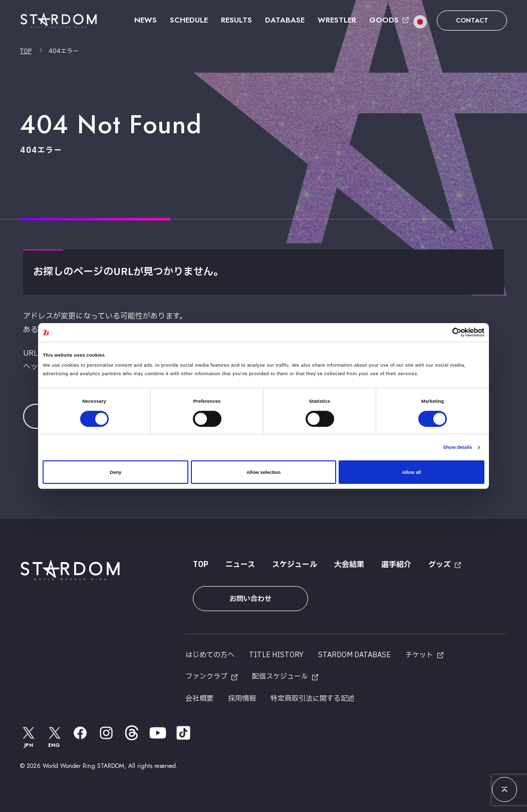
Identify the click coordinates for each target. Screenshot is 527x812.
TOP (26, 51)
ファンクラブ (206, 676)
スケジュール (295, 565)
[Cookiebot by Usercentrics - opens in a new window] (441, 332)
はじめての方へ (210, 655)
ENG (55, 737)
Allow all (411, 472)
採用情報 (242, 699)
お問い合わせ (250, 599)
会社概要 (199, 699)
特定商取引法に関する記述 (313, 699)
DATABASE (285, 20)
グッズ (440, 565)
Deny (115, 472)
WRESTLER (337, 20)
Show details (457, 447)
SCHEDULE (189, 20)
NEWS (146, 20)
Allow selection (263, 472)
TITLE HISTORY (276, 655)
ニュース (240, 565)
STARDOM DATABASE (354, 655)
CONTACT (472, 20)
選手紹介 (396, 565)
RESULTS (236, 20)
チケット (419, 655)
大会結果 (349, 565)
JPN (29, 737)
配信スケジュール (280, 676)
